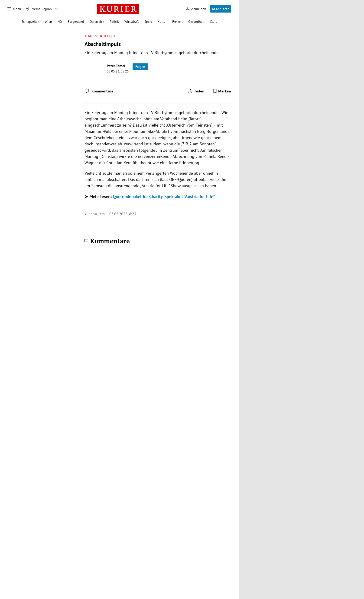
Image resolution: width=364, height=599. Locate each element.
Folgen (140, 67)
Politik (114, 22)
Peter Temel (116, 66)
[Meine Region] (39, 9)
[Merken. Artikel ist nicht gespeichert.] (222, 91)
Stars (214, 22)
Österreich (97, 22)
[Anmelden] (196, 9)
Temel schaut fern (100, 36)
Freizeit (177, 22)
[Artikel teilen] (196, 91)
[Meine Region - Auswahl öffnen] (56, 9)
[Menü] (14, 9)
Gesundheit (196, 22)
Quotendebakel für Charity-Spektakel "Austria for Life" (164, 196)
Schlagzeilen (30, 22)
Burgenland (76, 22)
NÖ (60, 22)
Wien (48, 22)
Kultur (162, 22)
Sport (148, 22)
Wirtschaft (132, 22)
